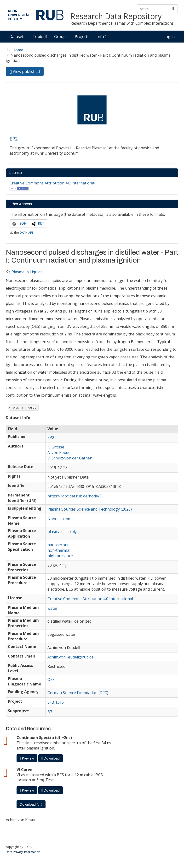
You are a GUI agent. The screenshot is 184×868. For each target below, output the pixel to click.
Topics (40, 37)
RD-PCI (29, 847)
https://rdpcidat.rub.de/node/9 (75, 496)
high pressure (60, 556)
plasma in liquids (24, 407)
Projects (82, 37)
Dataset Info (18, 418)
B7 (50, 712)
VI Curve (24, 770)
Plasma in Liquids (27, 272)
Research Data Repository (116, 16)
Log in (169, 37)
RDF (41, 223)
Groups (61, 37)
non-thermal (59, 550)
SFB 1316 (56, 702)
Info (101, 37)
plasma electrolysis (64, 532)
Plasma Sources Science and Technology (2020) (90, 509)
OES (51, 679)
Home (18, 50)
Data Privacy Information (23, 852)
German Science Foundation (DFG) (78, 693)
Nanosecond (59, 519)
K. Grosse (56, 447)
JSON (23, 223)
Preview (27, 758)
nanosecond (58, 545)
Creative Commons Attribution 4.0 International (52, 183)
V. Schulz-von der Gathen (70, 458)
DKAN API (26, 232)
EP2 (14, 139)
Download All (31, 804)
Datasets (17, 37)
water (53, 608)
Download (51, 758)
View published (27, 72)
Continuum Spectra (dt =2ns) (44, 738)
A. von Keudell (60, 453)
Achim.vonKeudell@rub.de (71, 657)
